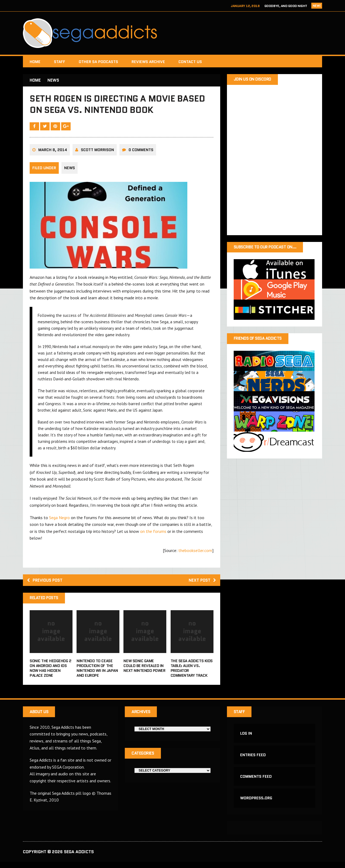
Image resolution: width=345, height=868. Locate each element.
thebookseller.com (195, 553)
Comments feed (256, 782)
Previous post (46, 583)
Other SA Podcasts (98, 62)
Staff (60, 62)
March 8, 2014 (53, 152)
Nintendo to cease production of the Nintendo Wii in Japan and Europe (97, 672)
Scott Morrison (97, 152)
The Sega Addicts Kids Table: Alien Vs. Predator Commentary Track (192, 672)
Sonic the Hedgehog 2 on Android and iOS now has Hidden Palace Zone (50, 672)
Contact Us (190, 62)
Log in (246, 737)
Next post (202, 583)
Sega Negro (59, 520)
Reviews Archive (148, 62)
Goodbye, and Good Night (286, 6)
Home (35, 62)
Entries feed (253, 759)
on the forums (153, 534)
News (70, 171)
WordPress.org (256, 804)
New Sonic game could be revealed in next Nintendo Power (144, 669)
